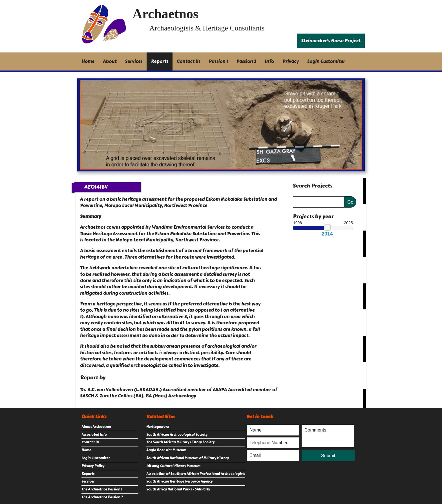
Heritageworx (158, 427)
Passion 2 (246, 61)
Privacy (291, 61)
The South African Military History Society (180, 442)
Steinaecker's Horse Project (331, 41)
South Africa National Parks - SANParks (178, 489)
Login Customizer (326, 61)
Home (88, 61)
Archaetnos (165, 14)
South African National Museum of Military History (188, 458)
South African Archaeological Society (177, 435)
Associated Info (94, 435)
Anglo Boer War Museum (166, 450)
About (110, 61)
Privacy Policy (93, 466)
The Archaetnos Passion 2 (102, 497)
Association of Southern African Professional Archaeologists (196, 474)
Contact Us (189, 61)
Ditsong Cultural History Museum (173, 466)
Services (134, 61)
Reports (160, 61)
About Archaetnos (96, 427)
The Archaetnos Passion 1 (102, 489)
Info (270, 61)
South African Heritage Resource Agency (179, 481)
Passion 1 (218, 61)
